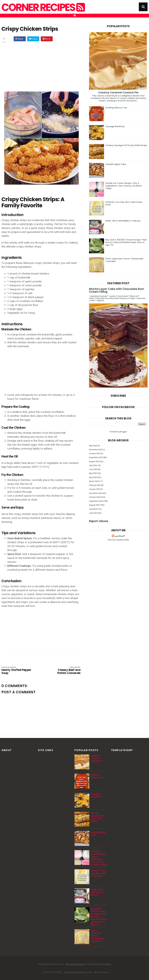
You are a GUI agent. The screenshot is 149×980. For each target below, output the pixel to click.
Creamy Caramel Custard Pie (118, 92)
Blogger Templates (75, 964)
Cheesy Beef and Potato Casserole (65, 671)
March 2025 (94, 481)
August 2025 (94, 461)
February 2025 (95, 485)
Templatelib (106, 964)
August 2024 (94, 505)
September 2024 (96, 501)
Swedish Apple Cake (116, 164)
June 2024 (93, 513)
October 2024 (95, 497)
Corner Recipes (43, 7)
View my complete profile (118, 540)
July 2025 (93, 465)
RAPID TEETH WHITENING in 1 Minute (123, 221)
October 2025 (95, 453)
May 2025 (93, 473)
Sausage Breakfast (115, 126)
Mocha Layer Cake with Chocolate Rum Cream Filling (117, 290)
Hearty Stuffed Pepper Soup (17, 671)
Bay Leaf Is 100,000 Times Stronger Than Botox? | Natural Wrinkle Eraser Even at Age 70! (126, 242)
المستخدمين (120, 536)
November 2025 (96, 450)
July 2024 (93, 509)
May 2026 (93, 446)
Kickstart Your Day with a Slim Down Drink (124, 203)
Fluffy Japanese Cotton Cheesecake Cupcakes (124, 260)
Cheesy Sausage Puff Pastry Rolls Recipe (126, 145)
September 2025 (96, 457)
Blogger (123, 432)
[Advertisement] (44, 68)
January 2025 (95, 489)
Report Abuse (99, 521)
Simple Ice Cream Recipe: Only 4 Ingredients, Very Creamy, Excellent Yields (124, 186)
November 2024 (96, 493)
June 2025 (93, 469)
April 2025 (93, 477)
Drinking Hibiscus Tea (116, 108)
